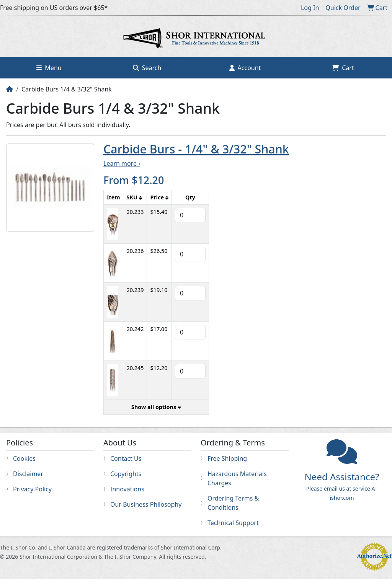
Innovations (127, 489)
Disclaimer (28, 474)
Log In (310, 8)
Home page (196, 39)
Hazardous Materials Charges (237, 478)
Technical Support (233, 523)
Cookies (24, 458)
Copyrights (126, 474)
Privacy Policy (32, 489)
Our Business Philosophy (146, 504)
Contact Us (126, 458)
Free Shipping (227, 458)
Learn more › (122, 163)
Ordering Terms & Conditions (233, 503)
